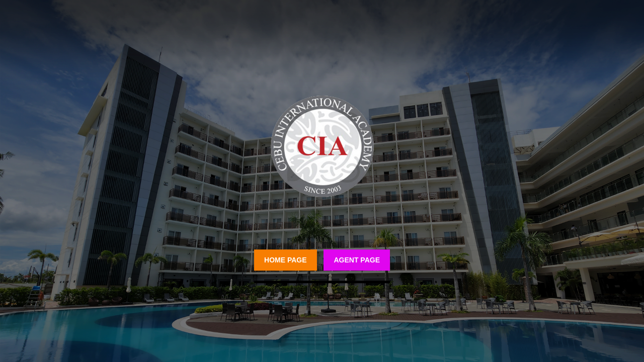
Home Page (286, 260)
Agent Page (357, 260)
